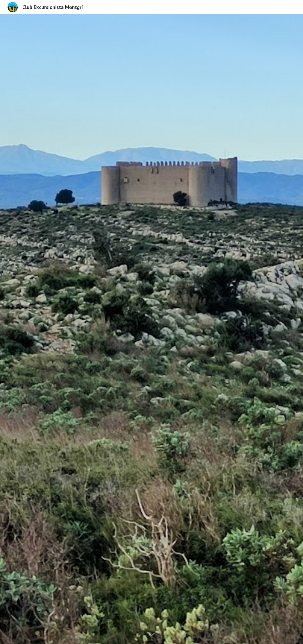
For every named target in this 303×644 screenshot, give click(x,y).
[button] (152, 635)
